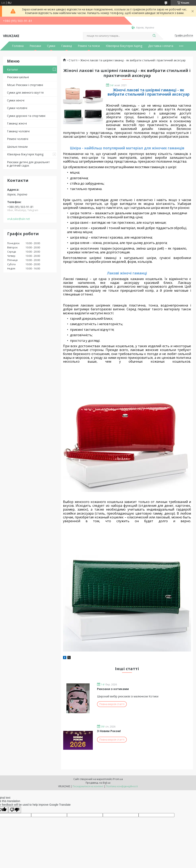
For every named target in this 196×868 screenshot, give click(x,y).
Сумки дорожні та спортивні (26, 116)
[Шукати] (154, 36)
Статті (73, 60)
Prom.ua (118, 779)
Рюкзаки (35, 46)
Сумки (51, 46)
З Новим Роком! (109, 731)
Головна (18, 46)
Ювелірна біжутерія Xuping (124, 46)
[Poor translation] (15, 810)
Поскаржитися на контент (88, 786)
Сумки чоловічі (17, 108)
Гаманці (66, 46)
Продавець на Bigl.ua (98, 783)
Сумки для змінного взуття (25, 93)
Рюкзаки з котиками (113, 689)
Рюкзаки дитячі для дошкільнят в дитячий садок (28, 164)
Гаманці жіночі (17, 123)
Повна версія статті (112, 704)
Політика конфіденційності (122, 786)
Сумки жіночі (16, 100)
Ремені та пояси (89, 46)
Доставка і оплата (161, 46)
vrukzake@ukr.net (19, 219)
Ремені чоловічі (18, 139)
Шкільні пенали (17, 147)
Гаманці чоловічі (18, 131)
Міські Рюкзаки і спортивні (25, 85)
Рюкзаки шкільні (18, 77)
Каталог (13, 69)
